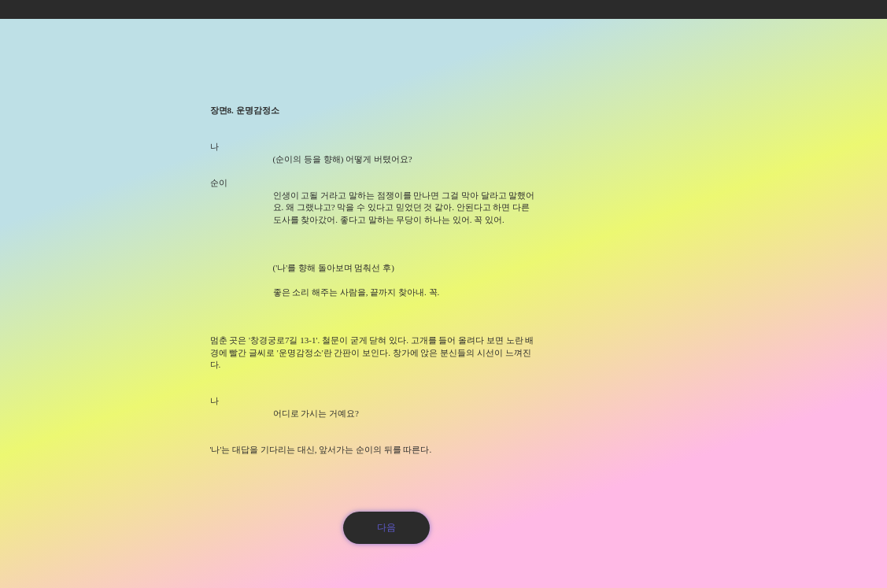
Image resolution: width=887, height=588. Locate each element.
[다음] (386, 528)
